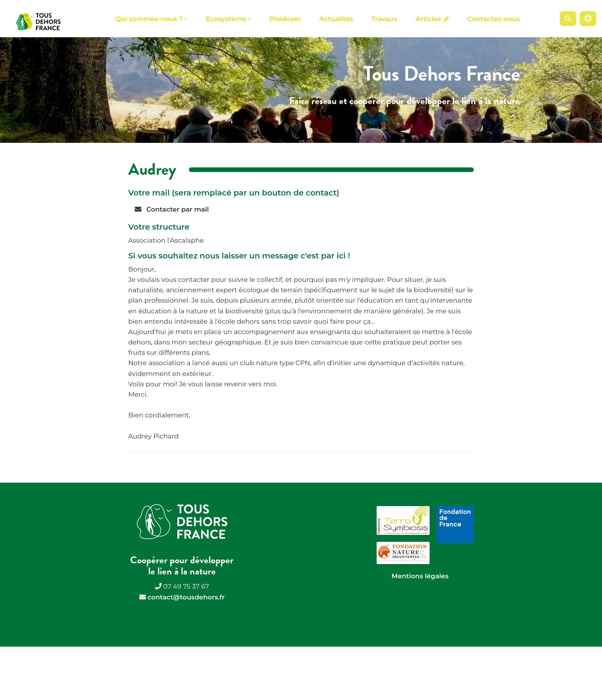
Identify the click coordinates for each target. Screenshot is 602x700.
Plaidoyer (285, 19)
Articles (432, 19)
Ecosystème (228, 19)
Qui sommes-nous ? (151, 19)
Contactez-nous (494, 19)
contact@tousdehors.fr (186, 597)
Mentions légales (420, 576)
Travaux (384, 19)
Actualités (336, 19)
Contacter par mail (172, 209)
